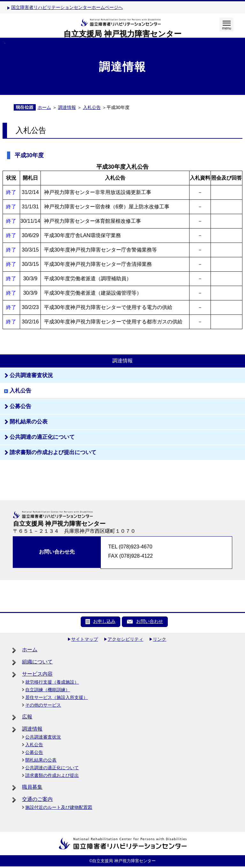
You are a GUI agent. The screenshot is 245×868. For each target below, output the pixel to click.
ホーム (44, 107)
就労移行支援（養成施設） (52, 682)
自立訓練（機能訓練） (48, 690)
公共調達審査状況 (43, 737)
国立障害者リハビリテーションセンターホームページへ (67, 7)
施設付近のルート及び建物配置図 (59, 807)
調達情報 (67, 107)
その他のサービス (43, 705)
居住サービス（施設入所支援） (56, 697)
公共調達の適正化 (42, 437)
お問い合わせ (150, 621)
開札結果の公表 (29, 422)
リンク (160, 639)
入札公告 (92, 107)
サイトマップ (85, 639)
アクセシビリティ (125, 639)
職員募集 (32, 787)
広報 (27, 717)
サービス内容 (37, 674)
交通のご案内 (37, 799)
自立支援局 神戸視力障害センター (122, 34)
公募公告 (20, 406)
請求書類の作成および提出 (52, 775)
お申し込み (104, 621)
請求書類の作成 (53, 452)
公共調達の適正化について (52, 768)
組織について (37, 662)
